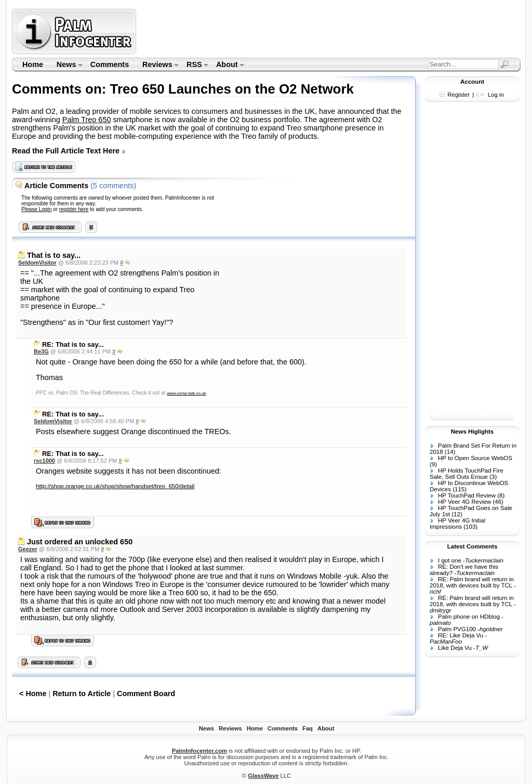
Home (33, 64)
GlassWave (263, 776)
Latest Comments (473, 546)
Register (458, 95)
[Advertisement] (330, 31)
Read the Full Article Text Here (69, 151)
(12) (457, 514)
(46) (498, 502)
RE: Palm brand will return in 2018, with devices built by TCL (472, 582)
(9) (433, 464)
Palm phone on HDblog (469, 617)
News (66, 66)
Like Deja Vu (455, 648)
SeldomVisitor (37, 263)
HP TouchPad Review (467, 495)
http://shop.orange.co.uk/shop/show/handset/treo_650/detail (115, 486)
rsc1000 (44, 461)
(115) (460, 489)
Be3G (41, 351)
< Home (33, 694)
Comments (110, 64)
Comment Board (146, 694)
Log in (496, 95)
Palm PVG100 (457, 629)
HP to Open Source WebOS (475, 458)
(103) (470, 527)
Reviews (157, 66)
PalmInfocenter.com (199, 751)
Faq (308, 728)
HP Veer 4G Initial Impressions (457, 524)
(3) (493, 477)
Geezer (28, 549)
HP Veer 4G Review (464, 502)
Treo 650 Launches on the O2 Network (232, 89)
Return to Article (82, 694)
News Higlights (473, 432)
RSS (194, 66)
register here (74, 209)
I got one (450, 560)
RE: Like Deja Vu (461, 635)
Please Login (36, 209)
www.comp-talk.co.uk (187, 393)
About (227, 66)
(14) (450, 452)
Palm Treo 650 (87, 120)
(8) (501, 495)
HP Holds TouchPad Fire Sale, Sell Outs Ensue (467, 474)
